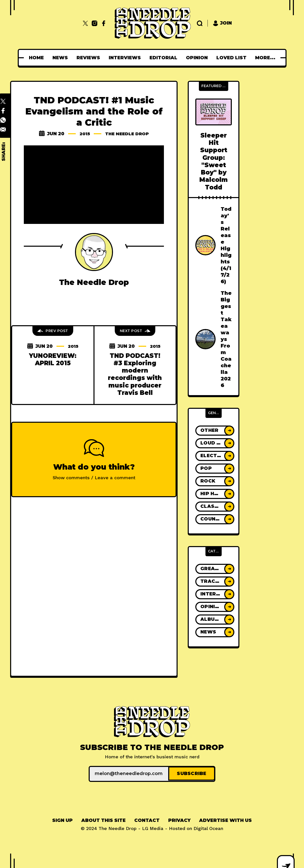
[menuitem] (38, 58)
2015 (83, 134)
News (62, 58)
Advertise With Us (225, 820)
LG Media (153, 828)
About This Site (103, 820)
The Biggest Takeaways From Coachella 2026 (226, 339)
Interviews (126, 58)
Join (222, 23)
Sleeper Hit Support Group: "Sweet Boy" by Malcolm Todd (214, 161)
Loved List (233, 58)
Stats (265, 58)
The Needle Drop (127, 134)
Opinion (198, 58)
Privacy (179, 820)
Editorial (165, 58)
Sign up (62, 820)
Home (38, 58)
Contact (147, 820)
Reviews (90, 58)
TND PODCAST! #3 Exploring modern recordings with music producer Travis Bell (135, 374)
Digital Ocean (208, 828)
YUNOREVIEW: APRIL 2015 (53, 359)
